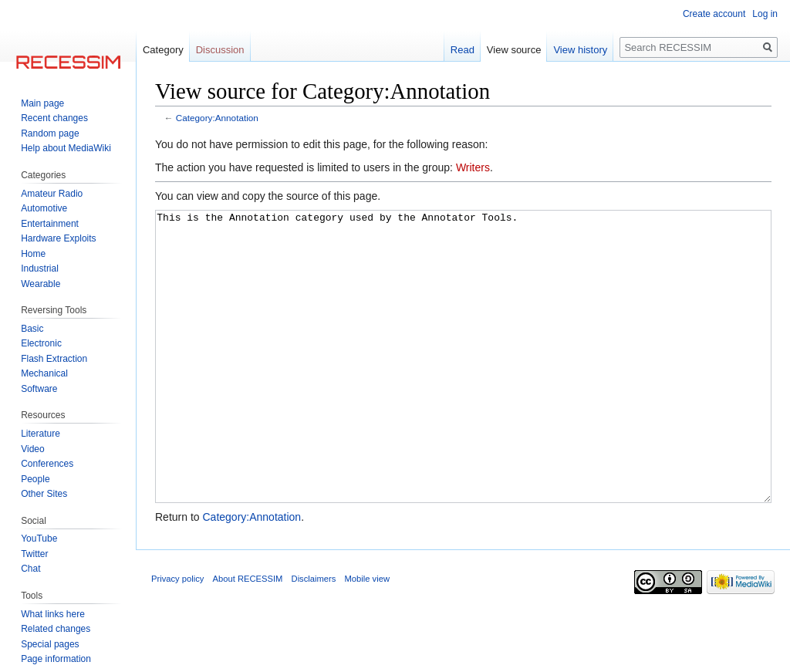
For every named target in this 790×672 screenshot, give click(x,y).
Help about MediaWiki (66, 148)
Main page (42, 103)
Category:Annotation (217, 118)
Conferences (47, 464)
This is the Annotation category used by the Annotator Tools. (463, 385)
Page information (56, 659)
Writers (473, 167)
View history (580, 50)
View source (514, 50)
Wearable (41, 284)
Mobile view (367, 637)
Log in (765, 14)
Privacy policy (177, 637)
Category (163, 50)
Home (33, 254)
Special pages (50, 644)
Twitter (34, 554)
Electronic (41, 343)
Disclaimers (314, 637)
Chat (30, 569)
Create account (714, 14)
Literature (41, 434)
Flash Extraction (54, 359)
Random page (50, 133)
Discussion (220, 50)
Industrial (40, 268)
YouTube (39, 539)
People (35, 479)
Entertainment (50, 224)
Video (32, 449)
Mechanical (44, 373)
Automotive (44, 208)
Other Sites (44, 494)
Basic (32, 329)
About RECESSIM (248, 637)
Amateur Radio (52, 194)
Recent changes (54, 118)
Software (39, 389)
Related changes (56, 629)
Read (463, 50)
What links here (53, 614)
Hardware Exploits (58, 238)
